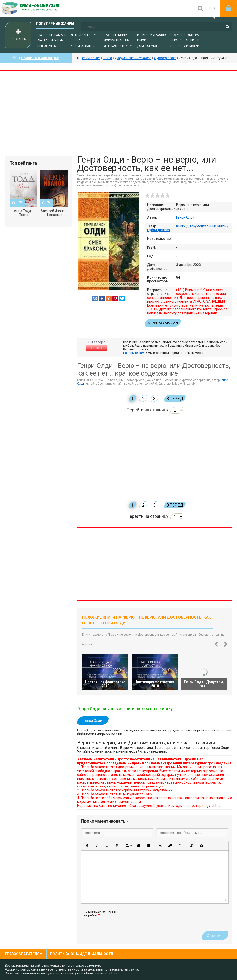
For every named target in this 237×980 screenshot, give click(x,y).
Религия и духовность (155, 35)
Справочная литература (189, 40)
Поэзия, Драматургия (187, 46)
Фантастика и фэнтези (56, 40)
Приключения (48, 46)
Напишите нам (134, 353)
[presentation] (159, 919)
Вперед (175, 398)
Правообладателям (24, 954)
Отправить (215, 936)
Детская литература (119, 46)
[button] (87, 846)
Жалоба (97, 348)
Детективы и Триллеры (88, 35)
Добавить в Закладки (36, 58)
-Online (36, 8)
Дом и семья (147, 46)
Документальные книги (122, 40)
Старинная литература (188, 35)
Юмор (141, 40)
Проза (76, 40)
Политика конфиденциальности (82, 954)
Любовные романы (52, 35)
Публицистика (159, 230)
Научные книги (116, 35)
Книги (181, 226)
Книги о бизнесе (84, 46)
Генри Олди (185, 217)
